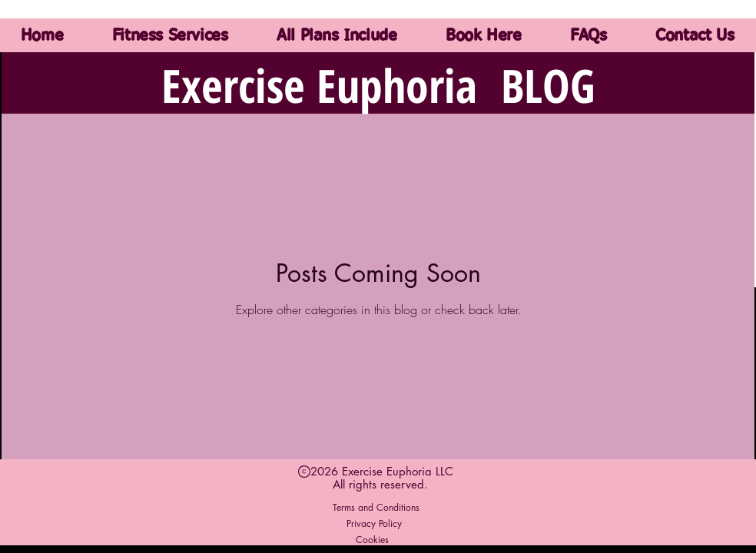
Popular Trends (608, 83)
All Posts (40, 83)
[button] (720, 85)
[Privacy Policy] (374, 523)
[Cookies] (372, 539)
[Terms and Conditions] (376, 507)
